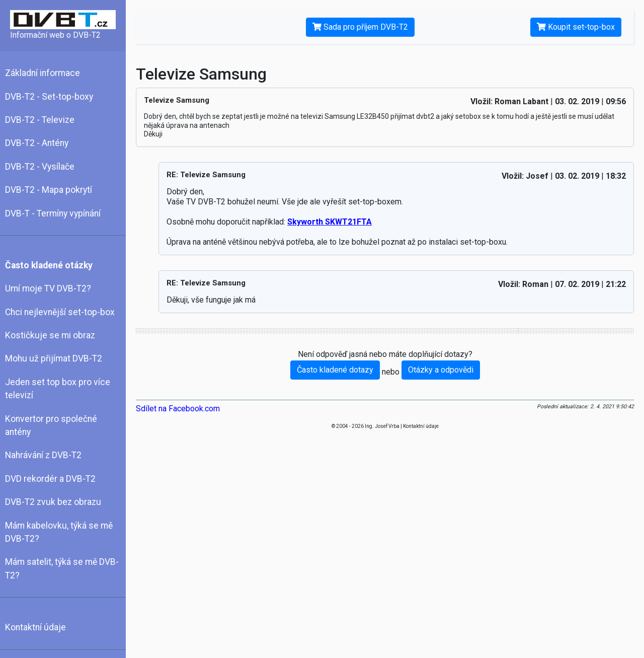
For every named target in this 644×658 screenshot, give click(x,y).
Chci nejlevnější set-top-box (60, 312)
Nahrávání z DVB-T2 (43, 455)
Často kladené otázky (49, 265)
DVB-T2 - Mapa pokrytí (49, 190)
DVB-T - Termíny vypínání (53, 213)
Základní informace (43, 73)
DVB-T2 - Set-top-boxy (49, 97)
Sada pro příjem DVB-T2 (360, 27)
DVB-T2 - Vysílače (40, 167)
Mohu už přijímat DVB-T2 (54, 358)
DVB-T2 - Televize (40, 120)
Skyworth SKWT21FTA (330, 222)
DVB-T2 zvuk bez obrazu (53, 502)
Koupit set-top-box (576, 27)
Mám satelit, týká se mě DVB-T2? (62, 568)
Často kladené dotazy (335, 370)
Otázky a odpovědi (441, 370)
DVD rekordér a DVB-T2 (50, 479)
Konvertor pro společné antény (51, 425)
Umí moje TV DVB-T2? (48, 288)
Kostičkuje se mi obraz (50, 335)
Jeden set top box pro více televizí (58, 389)
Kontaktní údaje (35, 627)
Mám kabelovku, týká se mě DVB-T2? (59, 532)
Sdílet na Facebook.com (178, 409)
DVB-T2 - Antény (37, 143)
